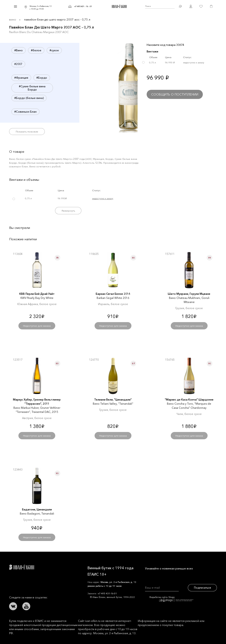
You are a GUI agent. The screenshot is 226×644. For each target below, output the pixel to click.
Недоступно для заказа (37, 326)
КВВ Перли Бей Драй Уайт (37, 294)
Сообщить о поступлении (175, 94)
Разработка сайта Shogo (171, 599)
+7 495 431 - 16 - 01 (83, 6)
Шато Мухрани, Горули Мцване (189, 294)
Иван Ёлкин (22, 567)
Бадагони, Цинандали (37, 509)
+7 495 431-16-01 (107, 594)
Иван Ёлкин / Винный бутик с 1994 (119, 6)
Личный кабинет (191, 6)
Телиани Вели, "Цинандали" (113, 400)
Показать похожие (27, 132)
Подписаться (202, 588)
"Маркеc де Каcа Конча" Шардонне (189, 400)
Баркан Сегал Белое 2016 (113, 294)
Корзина (211, 6)
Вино (13, 19)
